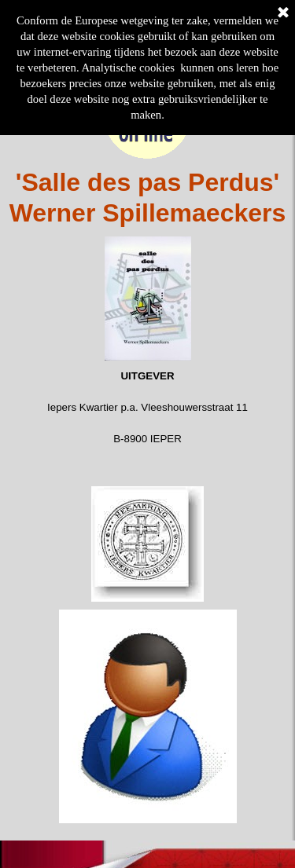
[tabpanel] (147, 198)
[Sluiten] (283, 13)
